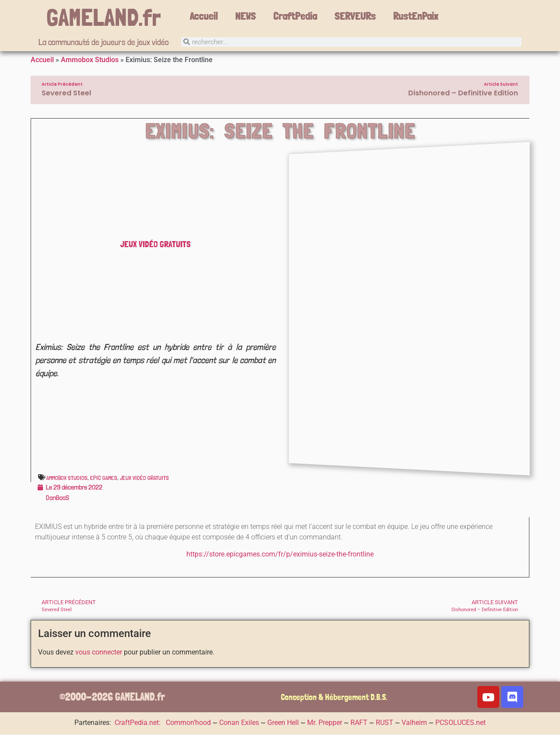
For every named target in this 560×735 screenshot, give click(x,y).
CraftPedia (295, 16)
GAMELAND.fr (104, 17)
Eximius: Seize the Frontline (280, 132)
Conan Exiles (239, 723)
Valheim (414, 723)
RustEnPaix (416, 16)
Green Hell (283, 723)
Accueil (204, 16)
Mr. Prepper (325, 723)
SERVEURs (355, 16)
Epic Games (104, 479)
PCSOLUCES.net (460, 723)
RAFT (359, 723)
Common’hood (188, 723)
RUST (385, 723)
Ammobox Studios (90, 61)
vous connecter (99, 653)
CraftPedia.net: (138, 723)
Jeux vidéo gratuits (156, 245)
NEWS (246, 16)
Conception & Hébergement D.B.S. (334, 698)
